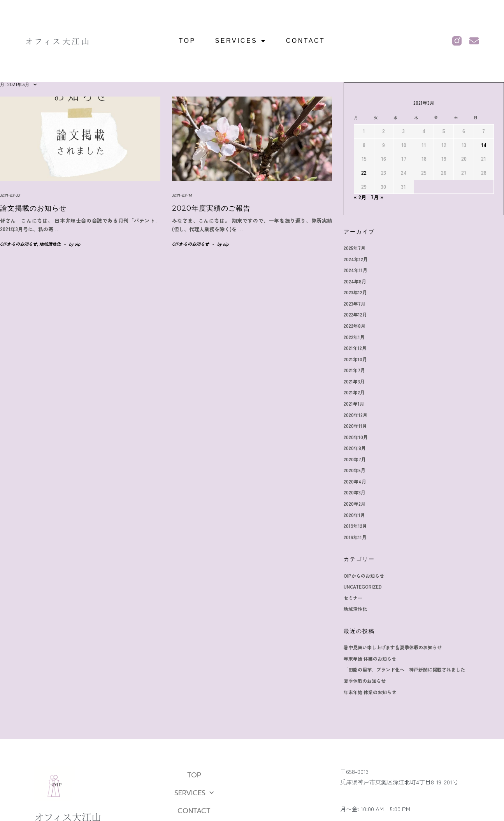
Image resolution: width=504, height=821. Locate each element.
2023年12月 (355, 292)
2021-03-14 (182, 195)
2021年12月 (355, 348)
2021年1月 (354, 403)
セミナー (353, 598)
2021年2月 (354, 392)
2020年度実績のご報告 (211, 208)
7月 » (377, 197)
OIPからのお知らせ (18, 244)
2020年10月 (356, 437)
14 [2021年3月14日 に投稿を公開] (484, 145)
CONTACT (306, 41)
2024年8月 (355, 281)
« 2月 (360, 197)
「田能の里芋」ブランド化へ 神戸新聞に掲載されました (404, 669)
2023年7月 (355, 303)
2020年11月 (355, 426)
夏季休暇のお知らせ (365, 681)
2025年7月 (355, 248)
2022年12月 (355, 314)
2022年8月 (355, 326)
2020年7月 (355, 459)
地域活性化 (50, 244)
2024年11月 (356, 270)
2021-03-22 (10, 195)
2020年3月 (355, 492)
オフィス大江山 (58, 41)
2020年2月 (355, 504)
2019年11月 (355, 537)
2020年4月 (355, 481)
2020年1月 (354, 515)
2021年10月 (355, 359)
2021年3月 (354, 381)
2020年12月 (356, 415)
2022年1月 (354, 337)
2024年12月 (356, 259)
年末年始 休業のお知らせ (370, 658)
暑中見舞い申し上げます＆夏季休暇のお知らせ (393, 647)
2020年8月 (355, 448)
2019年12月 (355, 526)
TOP (187, 41)
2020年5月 (355, 470)
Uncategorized (363, 586)
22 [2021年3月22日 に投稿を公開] (364, 173)
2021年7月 (354, 370)
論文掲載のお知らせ (33, 208)
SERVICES (241, 41)
